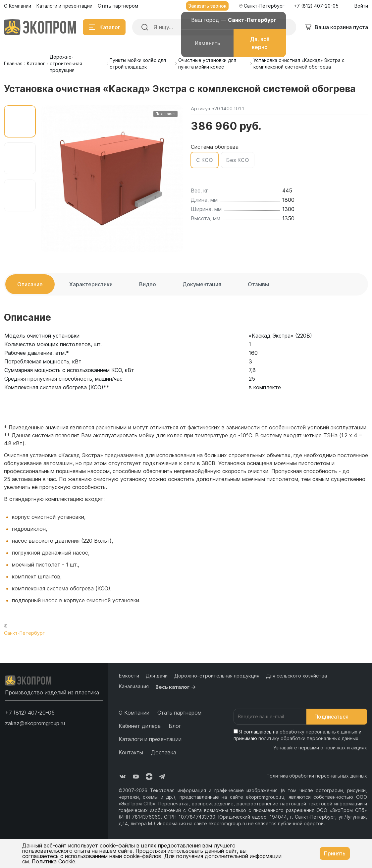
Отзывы (258, 284)
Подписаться (337, 717)
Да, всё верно (260, 43)
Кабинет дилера (140, 726)
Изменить (208, 43)
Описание (30, 284)
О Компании (134, 713)
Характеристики (91, 284)
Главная (13, 63)
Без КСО (238, 160)
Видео (148, 284)
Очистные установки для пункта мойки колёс (207, 63)
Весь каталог (176, 687)
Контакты (131, 752)
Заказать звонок (207, 6)
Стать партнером (179, 713)
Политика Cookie (53, 861)
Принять (335, 853)
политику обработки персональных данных (308, 738)
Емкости (129, 676)
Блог (175, 726)
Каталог (36, 63)
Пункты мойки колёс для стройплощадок (138, 63)
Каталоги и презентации (150, 739)
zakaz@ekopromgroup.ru (35, 723)
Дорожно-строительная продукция (66, 63)
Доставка (164, 752)
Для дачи (157, 676)
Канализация (134, 686)
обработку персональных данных (319, 732)
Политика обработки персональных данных (317, 776)
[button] (30, 713)
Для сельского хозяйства (296, 676)
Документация (202, 284)
